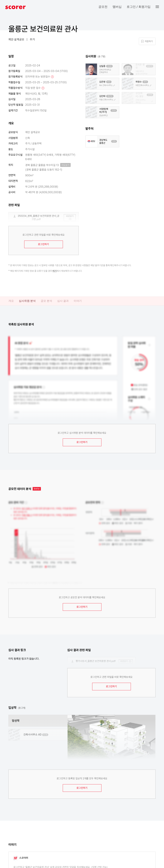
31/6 (114, 111)
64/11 (150, 66)
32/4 (109, 66)
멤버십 (117, 7)
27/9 (150, 95)
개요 (11, 301)
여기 (54, 271)
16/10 (110, 96)
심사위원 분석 (27, 301)
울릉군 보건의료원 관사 (43, 29)
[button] (160, 7)
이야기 (78, 301)
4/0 (145, 82)
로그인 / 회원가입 (139, 7)
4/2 (109, 82)
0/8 (114, 141)
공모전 (103, 7)
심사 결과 (63, 301)
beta (37, 489)
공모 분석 (46, 301)
